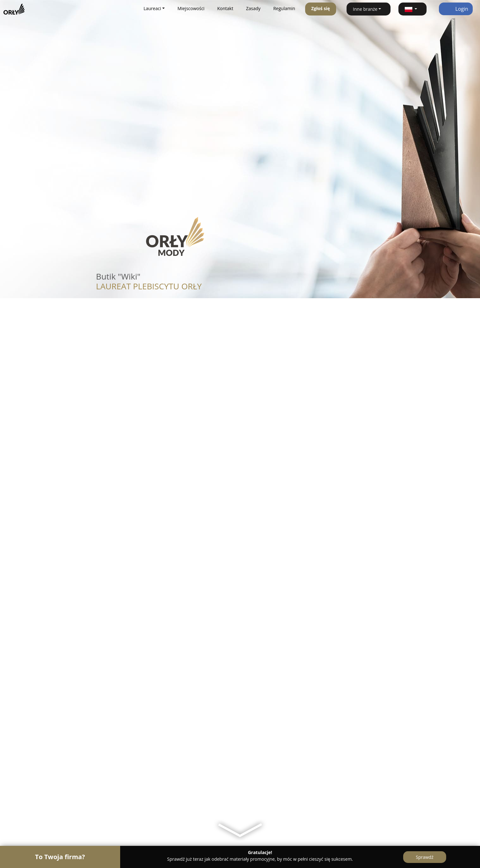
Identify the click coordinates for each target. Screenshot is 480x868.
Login (456, 9)
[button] (412, 9)
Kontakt (225, 8)
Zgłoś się (320, 8)
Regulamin (284, 8)
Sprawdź (425, 857)
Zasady (253, 8)
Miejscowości (191, 8)
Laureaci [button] (152, 8)
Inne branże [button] (365, 9)
